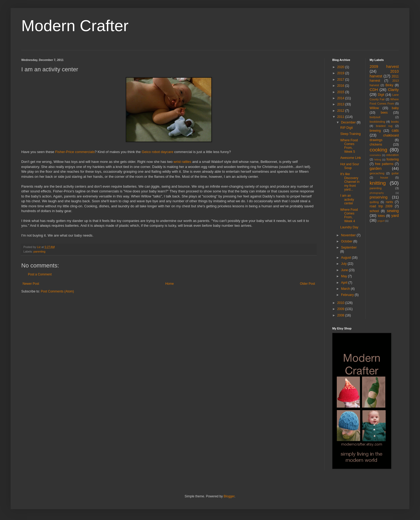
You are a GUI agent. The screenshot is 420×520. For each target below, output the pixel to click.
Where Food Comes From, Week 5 (349, 146)
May (345, 276)
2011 (341, 117)
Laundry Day (349, 227)
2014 (341, 98)
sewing (393, 211)
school (374, 211)
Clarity (393, 90)
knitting (378, 183)
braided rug (384, 126)
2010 (341, 303)
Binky (389, 85)
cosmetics (375, 155)
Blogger (229, 496)
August (346, 258)
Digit (381, 95)
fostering (393, 159)
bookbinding (377, 122)
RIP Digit (346, 128)
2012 (341, 111)
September (349, 247)
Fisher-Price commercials (75, 152)
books (395, 122)
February (348, 295)
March (346, 289)
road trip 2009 (381, 206)
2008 (341, 315)
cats (395, 130)
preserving (379, 197)
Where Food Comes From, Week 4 (349, 215)
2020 (341, 67)
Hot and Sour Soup (350, 166)
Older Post (307, 284)
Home (170, 284)
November (349, 235)
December (349, 122)
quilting (374, 202)
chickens (376, 145)
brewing (375, 131)
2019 (341, 73)
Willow (374, 108)
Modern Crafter (75, 26)
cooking (379, 150)
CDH (374, 90)
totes (381, 216)
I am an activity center (347, 199)
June (345, 270)
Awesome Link (351, 158)
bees (384, 113)
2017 (341, 80)
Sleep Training (350, 134)
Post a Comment (40, 274)
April (345, 283)
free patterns (384, 164)
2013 (341, 104)
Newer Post (31, 284)
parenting (39, 251)
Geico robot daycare (157, 152)
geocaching (377, 173)
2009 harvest (384, 67)
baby (395, 108)
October (347, 241)
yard (395, 216)
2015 (341, 92)
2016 (341, 86)
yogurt (381, 221)
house (384, 178)
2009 (341, 309)
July (344, 264)
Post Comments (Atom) (57, 291)
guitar (395, 173)
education (392, 155)
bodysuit (375, 117)
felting (378, 160)
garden (376, 168)
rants (390, 202)
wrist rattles (182, 162)
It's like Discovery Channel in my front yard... (350, 182)
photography (377, 193)
